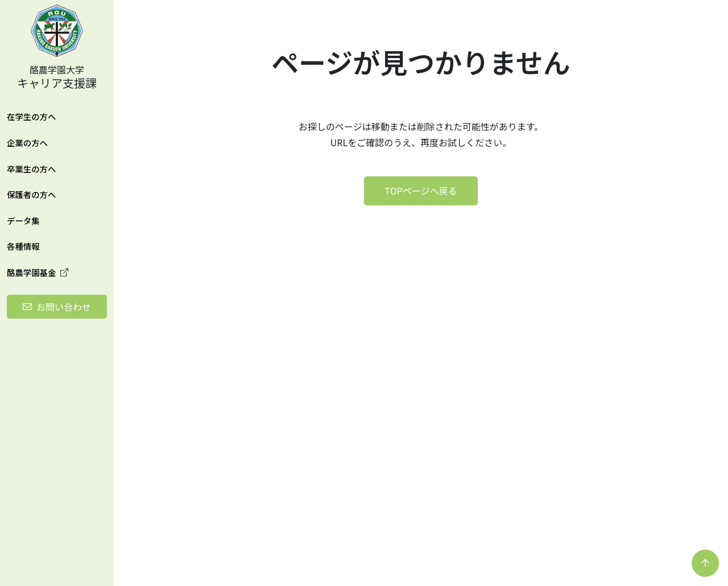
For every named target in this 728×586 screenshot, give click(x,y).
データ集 (23, 220)
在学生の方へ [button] (31, 116)
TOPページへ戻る (421, 191)
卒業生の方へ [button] (31, 169)
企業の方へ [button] (27, 143)
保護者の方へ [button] (31, 194)
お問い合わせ (64, 307)
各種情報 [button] (23, 246)
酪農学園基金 (38, 272)
